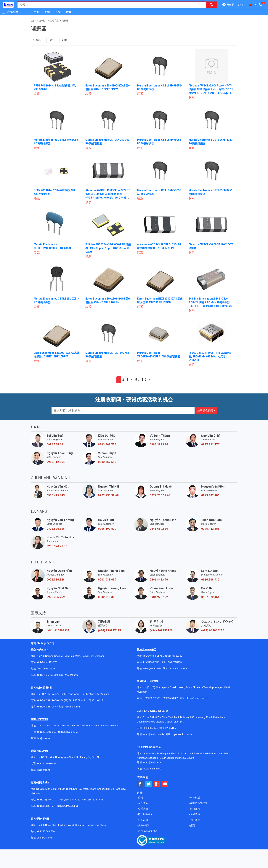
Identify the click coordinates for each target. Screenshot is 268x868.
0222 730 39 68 (108, 495)
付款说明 (195, 798)
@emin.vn (45, 770)
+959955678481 (170, 698)
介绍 (47, 12)
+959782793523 (152, 698)
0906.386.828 (56, 580)
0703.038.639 (107, 580)
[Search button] (211, 5)
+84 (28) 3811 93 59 (70, 700)
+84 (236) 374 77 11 (47, 800)
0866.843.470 (159, 580)
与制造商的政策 (198, 803)
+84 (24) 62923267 (47, 662)
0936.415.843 (56, 495)
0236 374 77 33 (57, 546)
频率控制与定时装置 (49, 21)
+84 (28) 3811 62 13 (93, 700)
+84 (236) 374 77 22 (70, 800)
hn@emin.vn (71, 675)
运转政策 (195, 809)
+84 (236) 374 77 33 (93, 800)
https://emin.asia (178, 668)
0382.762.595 (107, 462)
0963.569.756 (107, 444)
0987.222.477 (210, 444)
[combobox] (110, 5)
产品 (58, 12)
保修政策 (195, 814)
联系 (69, 12)
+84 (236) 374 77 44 (47, 806)
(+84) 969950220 (161, 630)
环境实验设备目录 (148, 831)
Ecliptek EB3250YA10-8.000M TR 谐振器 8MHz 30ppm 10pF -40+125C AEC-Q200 (108, 248)
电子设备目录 (145, 814)
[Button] (4, 12)
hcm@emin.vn (72, 707)
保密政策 (143, 803)
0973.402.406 (210, 495)
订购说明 (143, 820)
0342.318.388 (107, 597)
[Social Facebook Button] (140, 784)
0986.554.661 (56, 444)
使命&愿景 (144, 825)
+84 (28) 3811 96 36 (47, 700)
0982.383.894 (159, 444)
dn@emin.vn (72, 806)
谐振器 (65, 21)
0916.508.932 (210, 580)
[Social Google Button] (157, 784)
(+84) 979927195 (109, 630)
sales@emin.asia (152, 668)
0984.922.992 (159, 597)
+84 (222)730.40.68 (68, 732)
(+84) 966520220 (46, 669)
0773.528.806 (56, 529)
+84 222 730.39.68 (47, 732)
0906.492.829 (107, 529)
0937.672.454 (210, 597)
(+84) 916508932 (58, 630)
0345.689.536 (159, 529)
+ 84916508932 (151, 662)
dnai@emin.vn (44, 838)
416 (144, 380)
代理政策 (195, 820)
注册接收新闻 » (206, 410)
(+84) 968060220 (213, 630)
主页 (36, 12)
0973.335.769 (56, 597)
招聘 (192, 825)
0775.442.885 (210, 529)
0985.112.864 (56, 462)
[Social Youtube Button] (165, 784)
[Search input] (110, 5)
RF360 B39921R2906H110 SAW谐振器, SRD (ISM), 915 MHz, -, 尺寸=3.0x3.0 (210, 357)
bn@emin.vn (44, 738)
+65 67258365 (174, 662)
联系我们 (143, 809)
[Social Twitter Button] (149, 784)
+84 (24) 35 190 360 (47, 675)
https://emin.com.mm (198, 698)
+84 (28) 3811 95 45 (47, 707)
